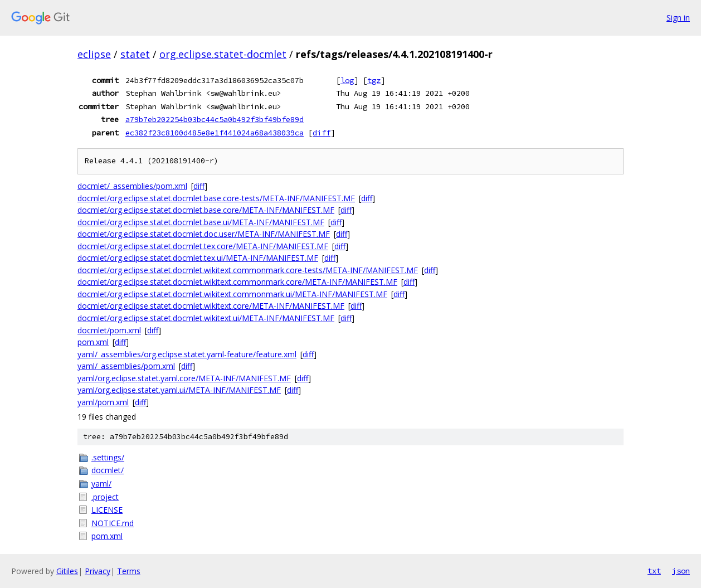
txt (654, 571)
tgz (374, 80)
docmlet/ (108, 470)
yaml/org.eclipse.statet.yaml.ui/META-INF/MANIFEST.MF (179, 390)
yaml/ (101, 483)
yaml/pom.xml (103, 402)
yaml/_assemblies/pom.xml (126, 366)
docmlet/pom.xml (109, 330)
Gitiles (67, 571)
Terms (129, 571)
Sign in (678, 18)
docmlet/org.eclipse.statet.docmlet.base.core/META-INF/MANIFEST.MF (206, 210)
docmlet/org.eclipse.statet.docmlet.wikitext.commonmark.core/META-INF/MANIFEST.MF (237, 282)
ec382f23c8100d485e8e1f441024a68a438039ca (215, 133)
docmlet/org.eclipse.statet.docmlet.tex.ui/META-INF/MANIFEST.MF (198, 258)
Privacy (98, 571)
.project (105, 497)
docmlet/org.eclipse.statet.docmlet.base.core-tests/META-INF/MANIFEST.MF (216, 198)
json (681, 571)
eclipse (94, 54)
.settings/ (108, 457)
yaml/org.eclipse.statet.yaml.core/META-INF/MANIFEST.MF (184, 378)
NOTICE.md (113, 523)
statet (135, 54)
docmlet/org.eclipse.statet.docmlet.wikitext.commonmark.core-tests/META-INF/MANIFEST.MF (248, 270)
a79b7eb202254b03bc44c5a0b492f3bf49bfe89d (215, 119)
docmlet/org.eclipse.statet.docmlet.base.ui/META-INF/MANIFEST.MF (201, 222)
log (347, 80)
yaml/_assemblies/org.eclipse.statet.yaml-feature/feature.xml (187, 354)
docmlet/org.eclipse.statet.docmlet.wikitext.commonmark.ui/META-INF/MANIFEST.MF (232, 294)
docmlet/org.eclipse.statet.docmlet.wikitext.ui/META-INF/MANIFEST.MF (206, 318)
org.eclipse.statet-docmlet (223, 54)
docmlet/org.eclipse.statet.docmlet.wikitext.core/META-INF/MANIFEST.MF (211, 306)
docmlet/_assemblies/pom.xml (132, 186)
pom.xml (93, 342)
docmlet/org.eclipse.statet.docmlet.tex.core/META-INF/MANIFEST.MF (203, 246)
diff (322, 133)
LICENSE (107, 510)
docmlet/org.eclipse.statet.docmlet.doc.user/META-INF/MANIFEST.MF (204, 234)
